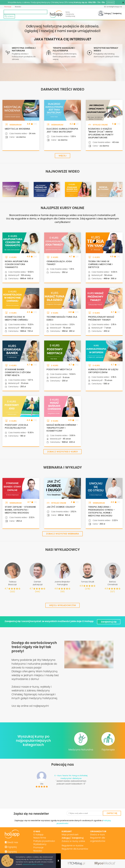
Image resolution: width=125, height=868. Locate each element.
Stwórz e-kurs (97, 834)
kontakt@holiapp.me (113, 7)
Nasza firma (39, 838)
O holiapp (38, 834)
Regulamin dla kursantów (75, 849)
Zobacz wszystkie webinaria (62, 534)
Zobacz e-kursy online (73, 841)
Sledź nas (12, 842)
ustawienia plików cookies (33, 864)
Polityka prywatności (44, 841)
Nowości (18, 7)
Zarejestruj (117, 13)
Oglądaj (11, 847)
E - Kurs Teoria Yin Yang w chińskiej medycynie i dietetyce (71, 777)
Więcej (62, 156)
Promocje (8, 7)
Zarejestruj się (109, 621)
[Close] (123, 2)
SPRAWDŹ (110, 3)
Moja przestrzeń (70, 834)
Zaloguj (107, 13)
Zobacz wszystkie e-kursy (63, 452)
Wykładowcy (40, 844)
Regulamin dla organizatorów (97, 839)
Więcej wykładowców (63, 605)
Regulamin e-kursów (72, 845)
